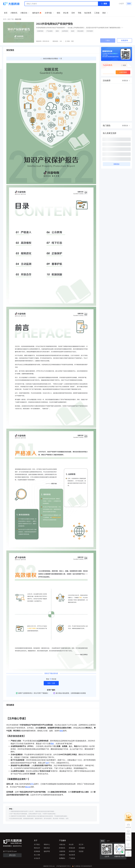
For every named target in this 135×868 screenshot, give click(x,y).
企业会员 (37, 858)
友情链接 (37, 851)
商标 (52, 744)
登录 (129, 4)
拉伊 (47, 763)
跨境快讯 (62, 848)
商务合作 (37, 848)
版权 (73, 31)
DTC (32, 784)
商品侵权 (80, 31)
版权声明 (47, 851)
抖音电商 (90, 31)
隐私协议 (47, 848)
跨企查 (71, 844)
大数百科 (62, 855)
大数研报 (62, 851)
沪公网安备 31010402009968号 (82, 866)
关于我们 (37, 844)
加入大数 (37, 855)
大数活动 (62, 844)
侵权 (57, 31)
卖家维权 (40, 31)
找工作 (81, 844)
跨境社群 (72, 848)
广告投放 (72, 858)
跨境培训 (72, 851)
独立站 (28, 787)
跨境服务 (82, 848)
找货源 (81, 851)
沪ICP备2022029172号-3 (63, 866)
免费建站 (62, 858)
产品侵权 (50, 31)
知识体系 (72, 855)
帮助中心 (47, 844)
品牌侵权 (65, 31)
